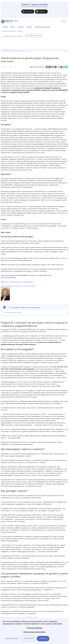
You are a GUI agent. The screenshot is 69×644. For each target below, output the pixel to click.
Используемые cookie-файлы (35, 632)
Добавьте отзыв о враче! (12, 36)
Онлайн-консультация (42, 27)
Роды (7, 282)
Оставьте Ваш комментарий (34, 312)
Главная (5, 27)
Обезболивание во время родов (22, 282)
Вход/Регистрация (34, 35)
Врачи (13, 27)
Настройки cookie (12, 639)
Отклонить (29, 639)
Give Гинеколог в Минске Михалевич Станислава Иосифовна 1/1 (2, 301)
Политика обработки (34, 628)
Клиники (21, 27)
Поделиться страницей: (37, 67)
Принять (43, 639)
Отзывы (29, 27)
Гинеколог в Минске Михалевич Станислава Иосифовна (18, 286)
